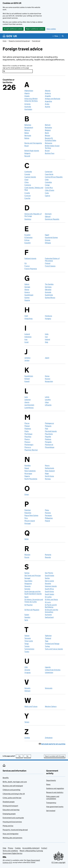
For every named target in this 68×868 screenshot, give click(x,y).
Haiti (26, 316)
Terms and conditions (10, 851)
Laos (26, 397)
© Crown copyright (58, 862)
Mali (46, 429)
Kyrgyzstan (49, 381)
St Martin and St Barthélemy (51, 606)
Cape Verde (49, 174)
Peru (26, 518)
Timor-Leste (29, 641)
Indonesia (28, 337)
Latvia (47, 397)
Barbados (48, 128)
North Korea (49, 476)
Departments (51, 780)
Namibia (27, 465)
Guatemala (49, 295)
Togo (47, 641)
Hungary (48, 319)
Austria (48, 107)
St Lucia (48, 602)
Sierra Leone (49, 581)
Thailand (48, 638)
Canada (27, 174)
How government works (55, 807)
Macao (27, 423)
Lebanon (28, 400)
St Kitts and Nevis (51, 600)
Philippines (49, 518)
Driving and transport (10, 806)
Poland (47, 521)
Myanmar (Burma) (31, 450)
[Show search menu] (63, 36)
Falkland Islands (30, 258)
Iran (46, 337)
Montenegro (29, 445)
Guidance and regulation (55, 788)
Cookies (18, 848)
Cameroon (49, 172)
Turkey (47, 646)
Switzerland (49, 617)
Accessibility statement (31, 848)
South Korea (49, 592)
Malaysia (48, 426)
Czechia (27, 198)
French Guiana (50, 266)
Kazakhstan (29, 376)
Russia (27, 557)
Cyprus (48, 196)
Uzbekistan (49, 672)
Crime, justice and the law (12, 798)
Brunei (47, 151)
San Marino (49, 573)
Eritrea (27, 240)
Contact (44, 848)
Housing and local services (12, 822)
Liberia (27, 402)
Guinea (27, 298)
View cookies (51, 29)
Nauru (47, 465)
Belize (27, 133)
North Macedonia (31, 479)
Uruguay (27, 672)
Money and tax (8, 826)
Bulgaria (27, 153)
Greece (27, 292)
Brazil (27, 146)
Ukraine (27, 670)
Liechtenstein (29, 405)
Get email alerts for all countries (52, 744)
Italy (46, 342)
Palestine (28, 513)
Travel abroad (36, 41)
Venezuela (49, 688)
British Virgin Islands (32, 151)
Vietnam (27, 691)
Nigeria (27, 476)
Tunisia (27, 646)
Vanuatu (27, 688)
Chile (47, 180)
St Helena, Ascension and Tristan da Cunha (34, 601)
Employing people (9, 814)
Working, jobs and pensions (12, 838)
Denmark (48, 214)
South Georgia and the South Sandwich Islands (33, 593)
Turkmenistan (29, 649)
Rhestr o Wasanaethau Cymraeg (31, 851)
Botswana (49, 143)
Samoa (27, 573)
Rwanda (48, 557)
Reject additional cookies (35, 29)
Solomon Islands (51, 586)
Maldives (28, 429)
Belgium (48, 130)
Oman (27, 494)
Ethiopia (48, 243)
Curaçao (28, 196)
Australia (28, 107)
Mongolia (48, 442)
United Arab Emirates (53, 670)
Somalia (27, 589)
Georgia (27, 287)
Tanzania (28, 638)
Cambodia (28, 172)
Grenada (48, 292)
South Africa (49, 589)
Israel (26, 342)
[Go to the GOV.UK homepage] (10, 36)
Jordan (27, 360)
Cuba (47, 193)
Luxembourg (29, 408)
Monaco (27, 442)
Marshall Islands (51, 431)
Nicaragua (28, 473)
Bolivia (27, 138)
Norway (48, 479)
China (27, 182)
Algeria (27, 93)
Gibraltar (48, 290)
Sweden (27, 617)
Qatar (27, 539)
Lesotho (48, 400)
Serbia (47, 578)
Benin (47, 133)
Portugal (28, 523)
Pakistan (28, 510)
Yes (21, 756)
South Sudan (49, 594)
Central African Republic (54, 177)
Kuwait (27, 381)
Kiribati (27, 379)
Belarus (27, 130)
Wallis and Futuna (31, 706)
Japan (47, 358)
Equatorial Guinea (51, 237)
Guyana (27, 300)
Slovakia (48, 584)
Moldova (48, 439)
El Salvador (29, 237)
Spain (26, 597)
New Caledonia (30, 471)
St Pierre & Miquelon (32, 610)
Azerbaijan (28, 109)
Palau (47, 510)
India (47, 334)
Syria (26, 620)
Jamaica (27, 358)
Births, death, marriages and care (15, 782)
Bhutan (48, 136)
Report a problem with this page (55, 756)
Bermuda (28, 136)
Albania (48, 91)
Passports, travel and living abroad (19, 41)
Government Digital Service (12, 853)
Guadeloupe (29, 295)
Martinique (28, 434)
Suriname (48, 615)
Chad (26, 180)
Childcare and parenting (11, 790)
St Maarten (29, 605)
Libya (47, 402)
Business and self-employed (13, 786)
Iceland (27, 334)
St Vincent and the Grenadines (51, 611)
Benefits (6, 778)
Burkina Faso (50, 153)
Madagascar (49, 423)
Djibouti (48, 216)
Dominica (28, 219)
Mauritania (49, 434)
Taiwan (27, 636)
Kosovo (48, 379)
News (48, 784)
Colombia (48, 182)
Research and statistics (55, 792)
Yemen (27, 722)
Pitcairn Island (30, 521)
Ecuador (27, 235)
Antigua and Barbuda (53, 99)
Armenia (27, 104)
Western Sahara (51, 706)
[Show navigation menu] (55, 36)
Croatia (27, 193)
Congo (47, 185)
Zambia (27, 738)
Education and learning (11, 810)
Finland (48, 263)
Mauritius (28, 437)
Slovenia (27, 586)
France (27, 266)
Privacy (11, 848)
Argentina (48, 101)
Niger (47, 473)
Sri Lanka (48, 597)
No (29, 756)
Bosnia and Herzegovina (33, 143)
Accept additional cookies (13, 29)
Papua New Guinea (31, 515)
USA (26, 667)
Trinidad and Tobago (52, 644)
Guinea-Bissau (50, 298)
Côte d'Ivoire (50, 190)
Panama (48, 513)
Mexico (27, 439)
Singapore (28, 584)
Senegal (27, 578)
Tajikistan (48, 636)
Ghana (27, 290)
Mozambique (50, 447)
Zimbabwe (49, 738)
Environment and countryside (13, 818)
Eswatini (27, 243)
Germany (48, 287)
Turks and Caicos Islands (54, 649)
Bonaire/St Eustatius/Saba (51, 139)
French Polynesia (31, 269)
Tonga (27, 644)
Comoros (28, 185)
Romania (48, 555)
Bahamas (28, 125)
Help (4, 848)
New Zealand (50, 471)
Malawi (27, 426)
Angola (27, 96)
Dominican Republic (52, 219)
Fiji (25, 263)
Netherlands (49, 468)
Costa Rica (49, 188)
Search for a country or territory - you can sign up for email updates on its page (17, 67)
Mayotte (48, 437)
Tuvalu (27, 652)
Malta (27, 431)
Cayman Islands (30, 177)
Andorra (48, 93)
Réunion (27, 555)
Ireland (47, 339)
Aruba (47, 104)
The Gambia (49, 284)
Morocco (28, 447)
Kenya (47, 376)
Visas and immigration (11, 834)
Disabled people (9, 802)
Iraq (26, 339)
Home (5, 41)
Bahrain (48, 125)
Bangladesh (29, 128)
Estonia (48, 240)
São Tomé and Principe (33, 576)
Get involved (51, 811)
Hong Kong (28, 319)
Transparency (51, 803)
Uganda (48, 667)
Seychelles (28, 581)
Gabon (27, 284)
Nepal (27, 468)
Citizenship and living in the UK (14, 794)
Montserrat (49, 445)
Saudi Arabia (49, 576)
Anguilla (48, 96)
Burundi (27, 156)
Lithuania (48, 405)
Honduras (48, 316)
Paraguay (48, 515)
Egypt (47, 235)
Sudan (27, 615)
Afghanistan (29, 91)
